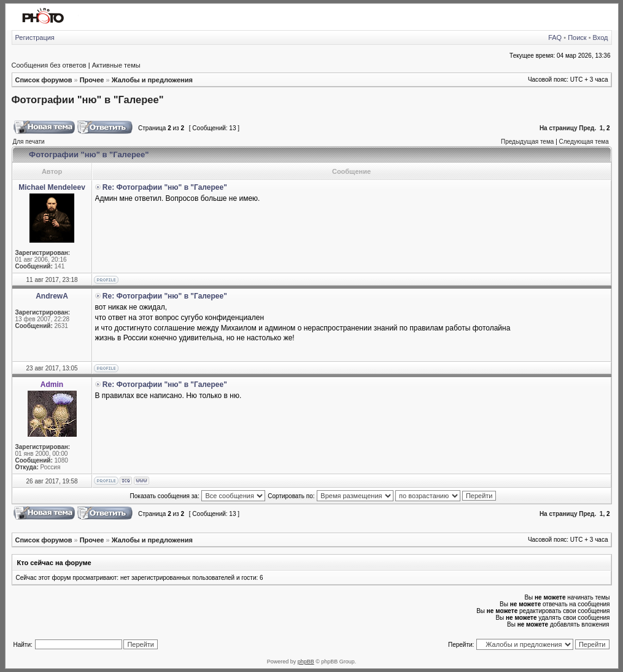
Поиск (577, 37)
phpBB (306, 662)
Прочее (92, 80)
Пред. (587, 128)
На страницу (559, 128)
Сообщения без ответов (49, 65)
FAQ (555, 37)
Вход (601, 37)
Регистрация (35, 37)
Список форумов (44, 80)
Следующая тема (584, 142)
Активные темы (116, 65)
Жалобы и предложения (152, 80)
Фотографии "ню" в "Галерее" (88, 100)
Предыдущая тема (527, 142)
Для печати (29, 142)
